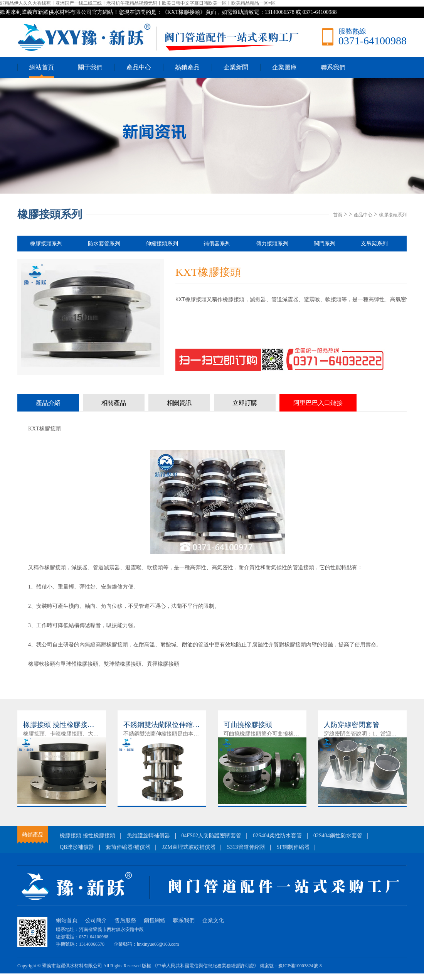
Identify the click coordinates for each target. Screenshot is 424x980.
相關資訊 (179, 403)
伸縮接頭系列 (162, 244)
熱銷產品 (187, 67)
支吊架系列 (374, 244)
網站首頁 (42, 67)
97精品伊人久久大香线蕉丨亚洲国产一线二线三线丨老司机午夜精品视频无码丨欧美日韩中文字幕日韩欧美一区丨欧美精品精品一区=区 (138, 3)
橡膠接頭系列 (393, 215)
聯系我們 (333, 67)
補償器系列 (217, 244)
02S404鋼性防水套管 (338, 836)
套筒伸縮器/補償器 (128, 847)
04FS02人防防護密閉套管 (212, 836)
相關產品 (114, 403)
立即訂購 (245, 403)
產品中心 (139, 67)
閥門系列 (325, 244)
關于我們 (90, 67)
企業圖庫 (284, 67)
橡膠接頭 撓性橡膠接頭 (87, 836)
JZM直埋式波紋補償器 (188, 847)
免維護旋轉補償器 (148, 836)
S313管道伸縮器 (246, 847)
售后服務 (125, 920)
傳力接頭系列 (272, 244)
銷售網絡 (155, 920)
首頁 (338, 215)
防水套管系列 (104, 244)
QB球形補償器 (77, 847)
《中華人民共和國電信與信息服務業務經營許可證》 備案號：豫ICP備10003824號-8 (237, 966)
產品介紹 (48, 403)
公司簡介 (96, 920)
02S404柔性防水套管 (277, 836)
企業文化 (213, 920)
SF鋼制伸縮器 (293, 847)
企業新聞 (236, 67)
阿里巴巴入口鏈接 (318, 403)
